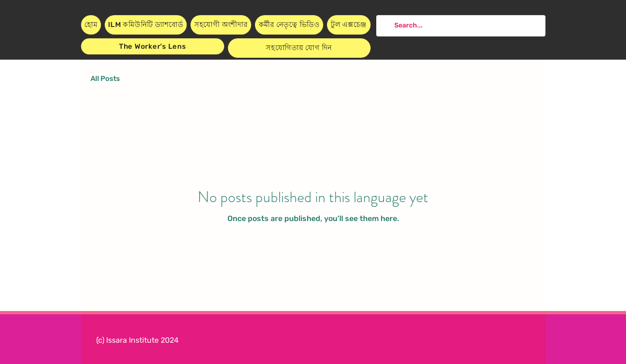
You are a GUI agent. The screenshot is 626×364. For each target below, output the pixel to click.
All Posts (105, 79)
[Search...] (460, 26)
